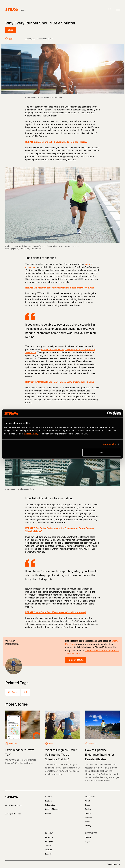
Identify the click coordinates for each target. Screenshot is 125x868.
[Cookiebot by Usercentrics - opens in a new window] (109, 413)
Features (49, 801)
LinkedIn (49, 854)
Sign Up (88, 837)
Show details (109, 444)
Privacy (88, 826)
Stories (88, 809)
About (87, 801)
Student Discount (52, 809)
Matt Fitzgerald (46, 39)
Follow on (76, 660)
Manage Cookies (113, 864)
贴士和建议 (13, 692)
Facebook (49, 837)
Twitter (48, 846)
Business (89, 817)
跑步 (25, 692)
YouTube (49, 850)
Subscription (50, 805)
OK (102, 453)
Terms (87, 822)
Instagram (49, 841)
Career (88, 805)
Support (88, 813)
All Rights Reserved (13, 814)
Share (11, 30)
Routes (48, 813)
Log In (88, 841)
